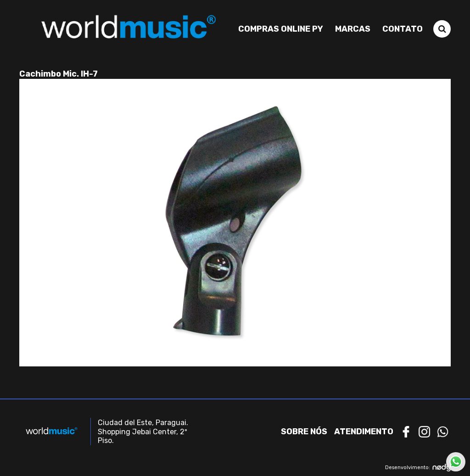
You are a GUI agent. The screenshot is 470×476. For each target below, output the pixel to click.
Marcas (353, 29)
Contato (403, 29)
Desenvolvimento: (418, 468)
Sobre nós (304, 432)
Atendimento (364, 432)
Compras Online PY (281, 29)
